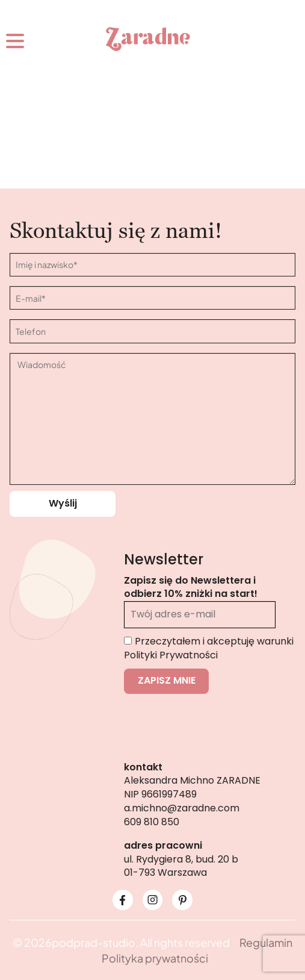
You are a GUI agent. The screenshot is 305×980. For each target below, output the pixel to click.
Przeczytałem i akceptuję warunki (209, 648)
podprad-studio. (95, 942)
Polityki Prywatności (171, 655)
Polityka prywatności (155, 958)
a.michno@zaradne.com (182, 808)
